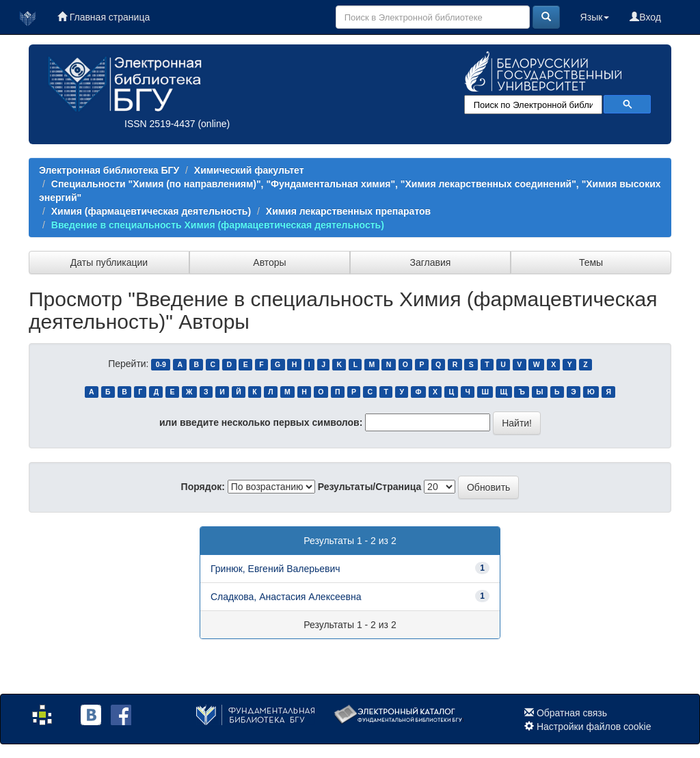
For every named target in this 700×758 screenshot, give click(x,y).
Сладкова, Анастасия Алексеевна (286, 597)
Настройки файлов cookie (594, 727)
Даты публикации (109, 262)
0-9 (161, 364)
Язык (595, 17)
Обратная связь (572, 713)
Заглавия (431, 262)
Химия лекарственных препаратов (348, 211)
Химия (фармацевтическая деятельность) (151, 211)
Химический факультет (249, 170)
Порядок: (203, 487)
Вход (645, 17)
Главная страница (104, 17)
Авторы (269, 262)
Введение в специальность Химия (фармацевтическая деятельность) (218, 225)
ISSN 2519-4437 (160, 124)
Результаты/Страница (370, 487)
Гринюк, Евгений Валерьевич (275, 569)
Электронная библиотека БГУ (109, 170)
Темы (591, 262)
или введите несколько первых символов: (261, 422)
